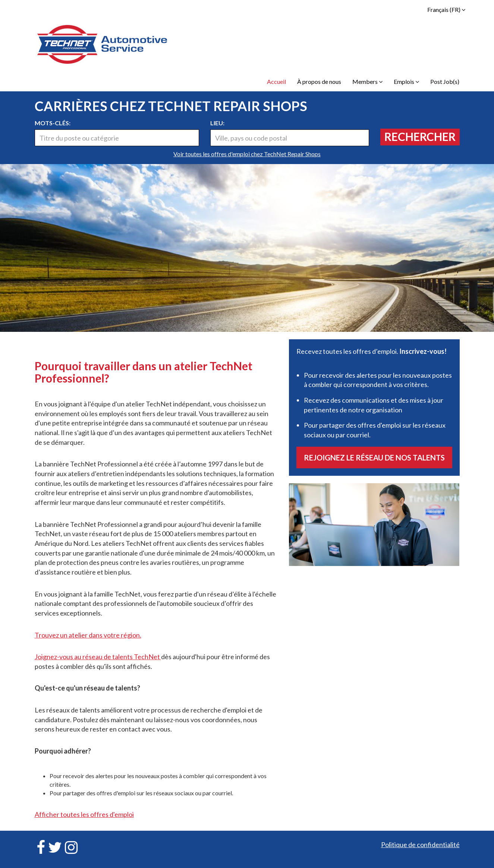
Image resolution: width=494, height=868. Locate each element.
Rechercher (420, 136)
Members (367, 81)
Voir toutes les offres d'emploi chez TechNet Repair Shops (247, 154)
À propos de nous (319, 81)
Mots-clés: (53, 123)
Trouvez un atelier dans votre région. (88, 635)
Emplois (406, 81)
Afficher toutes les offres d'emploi (84, 814)
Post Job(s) (445, 81)
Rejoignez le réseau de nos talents (374, 457)
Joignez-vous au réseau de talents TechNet (98, 657)
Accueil (276, 81)
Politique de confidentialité (420, 845)
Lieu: (217, 123)
